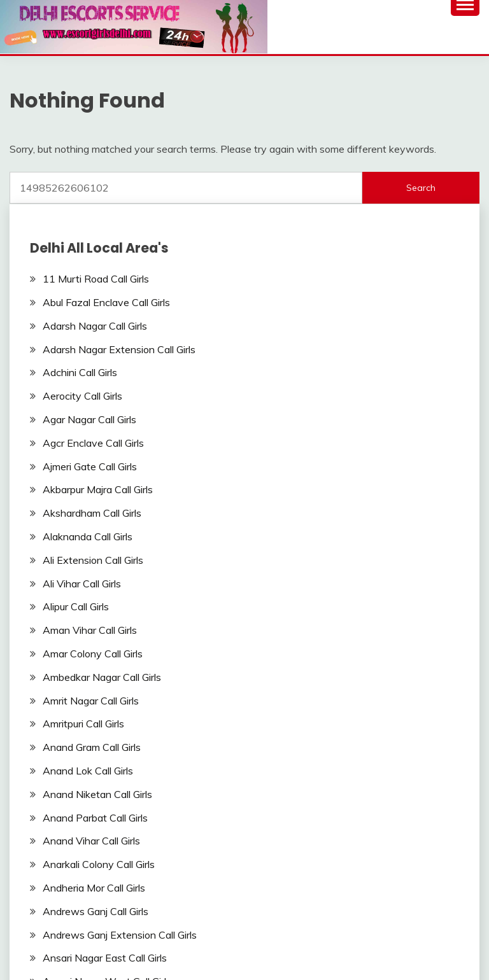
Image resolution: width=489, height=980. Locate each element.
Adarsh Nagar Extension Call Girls (119, 349)
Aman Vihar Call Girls (90, 630)
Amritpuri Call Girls (83, 724)
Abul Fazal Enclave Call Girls (106, 302)
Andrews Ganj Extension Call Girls (120, 935)
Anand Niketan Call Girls (97, 794)
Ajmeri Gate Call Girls (90, 466)
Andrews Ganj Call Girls (96, 911)
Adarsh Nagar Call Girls (95, 326)
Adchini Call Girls (80, 372)
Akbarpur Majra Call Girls (98, 489)
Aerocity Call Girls (82, 396)
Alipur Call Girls (76, 606)
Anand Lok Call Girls (88, 771)
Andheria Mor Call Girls (94, 888)
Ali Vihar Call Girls (82, 584)
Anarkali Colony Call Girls (99, 864)
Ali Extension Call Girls (93, 560)
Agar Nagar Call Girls (89, 419)
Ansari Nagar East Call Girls (105, 958)
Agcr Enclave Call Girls (93, 443)
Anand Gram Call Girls (92, 747)
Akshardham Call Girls (92, 513)
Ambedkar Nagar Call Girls (102, 677)
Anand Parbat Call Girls (95, 818)
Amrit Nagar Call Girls (91, 701)
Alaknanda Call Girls (88, 536)
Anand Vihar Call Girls (91, 841)
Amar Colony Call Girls (93, 654)
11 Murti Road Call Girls (96, 279)
